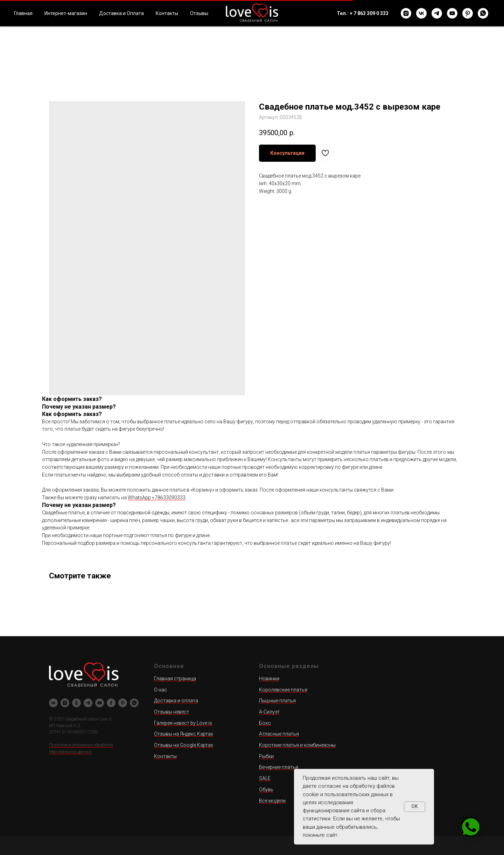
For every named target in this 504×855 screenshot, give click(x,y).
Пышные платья (277, 701)
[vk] (421, 13)
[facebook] (111, 703)
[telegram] (437, 13)
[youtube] (452, 13)
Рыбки (266, 756)
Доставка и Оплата (121, 13)
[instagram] (406, 13)
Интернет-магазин (66, 13)
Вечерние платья (279, 767)
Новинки (269, 679)
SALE (265, 778)
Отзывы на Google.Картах (184, 745)
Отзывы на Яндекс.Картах (184, 734)
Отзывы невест (171, 712)
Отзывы (199, 13)
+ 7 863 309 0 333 (369, 13)
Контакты (167, 13)
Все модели (272, 801)
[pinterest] (468, 13)
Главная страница (175, 679)
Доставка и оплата (176, 701)
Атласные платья (279, 734)
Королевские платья (283, 690)
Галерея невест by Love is (183, 723)
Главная (23, 13)
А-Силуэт (269, 712)
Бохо (265, 723)
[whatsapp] (483, 13)
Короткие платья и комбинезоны (297, 745)
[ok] (76, 703)
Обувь (266, 790)
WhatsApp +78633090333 (157, 498)
